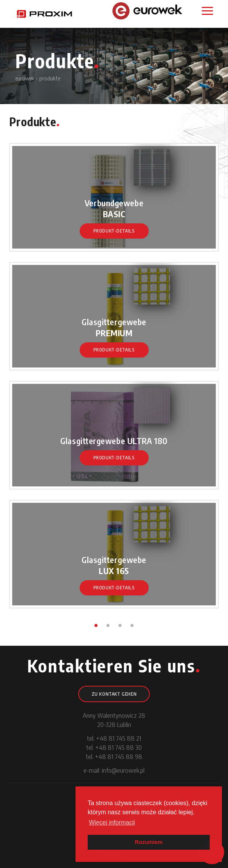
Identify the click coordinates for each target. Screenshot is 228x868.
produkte (50, 78)
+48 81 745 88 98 (119, 756)
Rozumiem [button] (149, 842)
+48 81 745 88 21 (119, 738)
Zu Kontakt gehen (114, 694)
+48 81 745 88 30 (119, 747)
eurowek (25, 78)
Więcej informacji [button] (112, 822)
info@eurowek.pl (123, 770)
